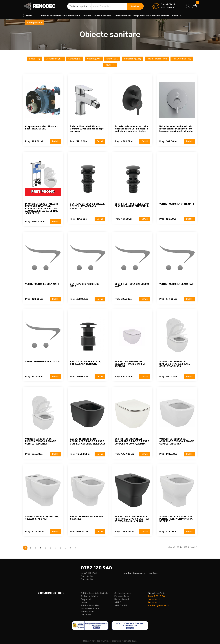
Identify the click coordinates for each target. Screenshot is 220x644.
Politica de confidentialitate (94, 593)
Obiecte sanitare (161, 16)
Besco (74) (35, 59)
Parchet (88, 16)
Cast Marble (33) (54, 59)
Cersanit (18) (75, 59)
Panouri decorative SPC (54, 16)
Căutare (135, 6)
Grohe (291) (112, 59)
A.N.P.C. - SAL (121, 606)
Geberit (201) (94, 59)
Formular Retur (122, 596)
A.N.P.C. (118, 602)
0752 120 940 (96, 568)
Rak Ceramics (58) (182, 59)
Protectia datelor (89, 596)
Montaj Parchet (35, 23)
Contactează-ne (123, 593)
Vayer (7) (110, 65)
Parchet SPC (75, 16)
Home (28, 16)
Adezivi (176, 16)
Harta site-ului (122, 599)
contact (154, 573)
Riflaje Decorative (142, 16)
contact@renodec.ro (135, 573)
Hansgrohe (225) (133, 59)
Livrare (84, 602)
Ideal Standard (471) (157, 59)
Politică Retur (87, 612)
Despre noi (86, 599)
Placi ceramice (123, 16)
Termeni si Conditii (90, 609)
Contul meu (86, 615)
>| (76, 548)
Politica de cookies (90, 606)
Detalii (55, 141)
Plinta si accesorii (104, 16)
